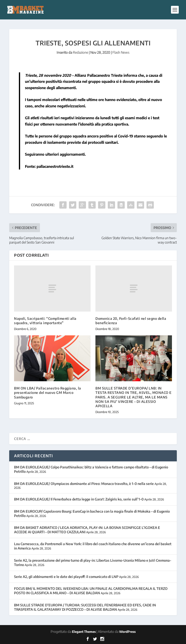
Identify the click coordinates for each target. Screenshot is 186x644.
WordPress (127, 632)
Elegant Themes (84, 632)
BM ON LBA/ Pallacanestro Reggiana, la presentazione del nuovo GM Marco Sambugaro (48, 393)
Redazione (81, 52)
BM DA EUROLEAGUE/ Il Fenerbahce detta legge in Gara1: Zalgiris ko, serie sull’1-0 (79, 499)
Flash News (121, 52)
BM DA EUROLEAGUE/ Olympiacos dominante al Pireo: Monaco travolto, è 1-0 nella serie (84, 484)
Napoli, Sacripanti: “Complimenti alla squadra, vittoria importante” (45, 321)
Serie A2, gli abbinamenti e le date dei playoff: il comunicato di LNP (66, 577)
